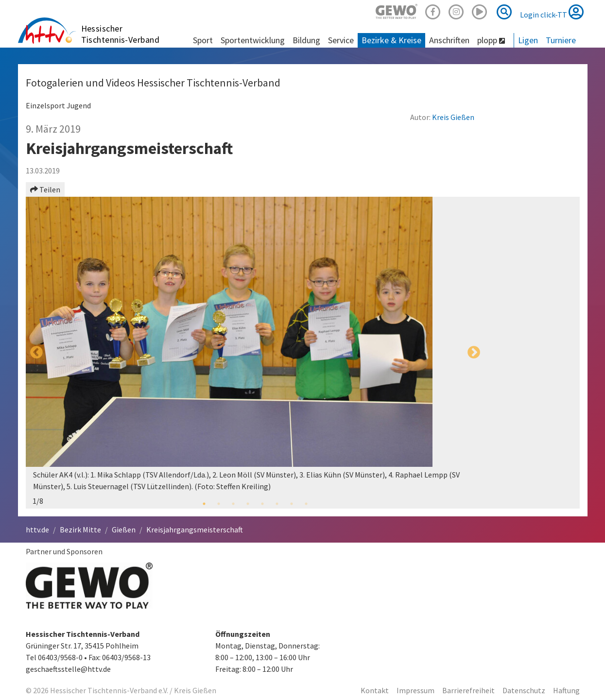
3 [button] (233, 504)
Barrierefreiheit (468, 690)
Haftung (566, 690)
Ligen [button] (528, 40)
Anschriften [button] (449, 40)
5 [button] (262, 504)
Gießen (124, 529)
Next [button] (474, 353)
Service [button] (341, 40)
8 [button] (306, 504)
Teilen (45, 189)
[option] (255, 353)
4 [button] (248, 504)
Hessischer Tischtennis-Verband (121, 34)
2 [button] (219, 504)
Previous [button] (36, 353)
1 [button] (204, 504)
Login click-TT (552, 12)
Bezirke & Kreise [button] (391, 40)
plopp (491, 40)
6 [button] (277, 504)
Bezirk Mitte (80, 529)
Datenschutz (524, 690)
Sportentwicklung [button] (253, 40)
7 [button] (292, 504)
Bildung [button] (306, 40)
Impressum (415, 690)
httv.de (37, 529)
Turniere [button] (561, 40)
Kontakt (375, 690)
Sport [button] (203, 40)
